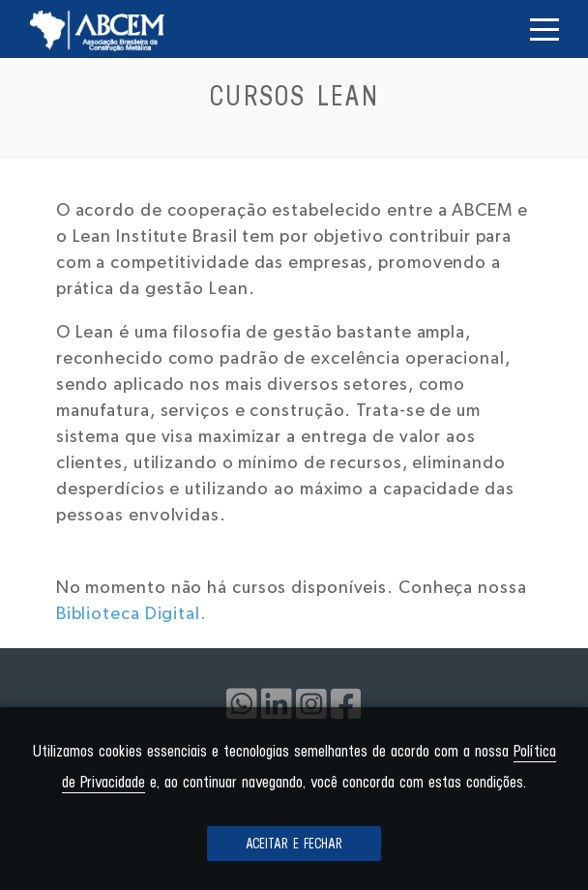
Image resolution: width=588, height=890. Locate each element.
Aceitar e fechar (294, 844)
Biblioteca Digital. (132, 614)
